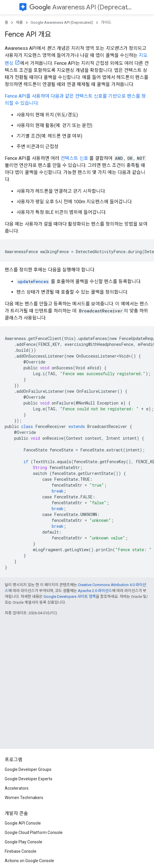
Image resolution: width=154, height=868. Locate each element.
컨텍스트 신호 (74, 158)
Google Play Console (24, 842)
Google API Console (23, 823)
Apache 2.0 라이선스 (95, 591)
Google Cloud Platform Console (34, 833)
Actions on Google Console (29, 861)
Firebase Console (21, 851)
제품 (19, 22)
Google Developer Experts (29, 779)
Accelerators (17, 788)
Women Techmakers (24, 798)
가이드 (106, 22)
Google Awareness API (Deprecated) (62, 22)
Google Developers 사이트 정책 (70, 597)
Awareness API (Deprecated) (82, 7)
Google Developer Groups (28, 769)
